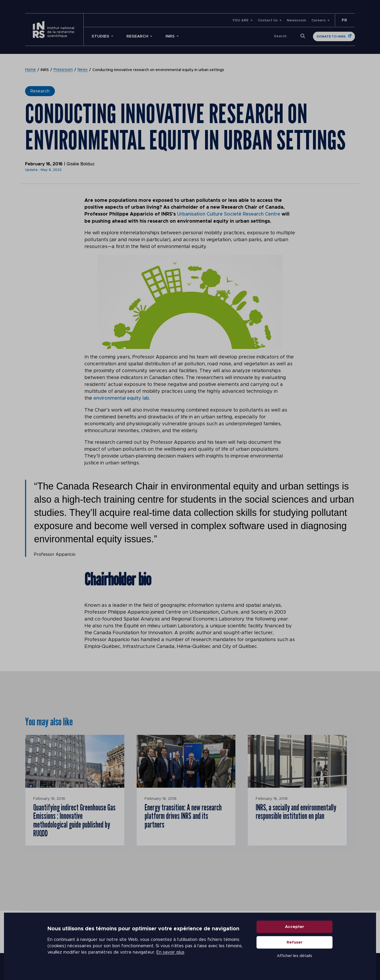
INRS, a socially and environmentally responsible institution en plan (297, 811)
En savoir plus (170, 954)
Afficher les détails (294, 957)
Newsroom (296, 20)
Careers (319, 20)
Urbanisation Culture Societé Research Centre (229, 214)
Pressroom (63, 70)
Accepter (295, 928)
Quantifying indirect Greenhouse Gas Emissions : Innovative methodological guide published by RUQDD (72, 820)
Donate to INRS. (331, 36)
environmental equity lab (121, 398)
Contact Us (268, 20)
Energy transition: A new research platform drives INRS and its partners (184, 816)
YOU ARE (240, 20)
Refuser (295, 944)
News (83, 70)
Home (30, 70)
